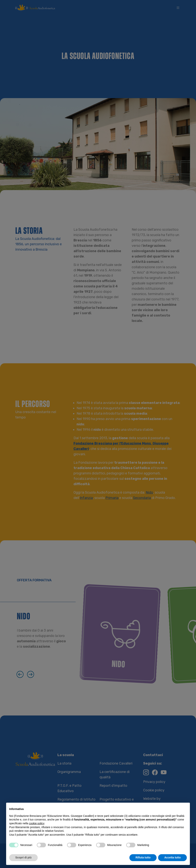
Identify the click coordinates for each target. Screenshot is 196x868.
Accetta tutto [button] (172, 857)
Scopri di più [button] (23, 857)
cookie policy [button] (37, 823)
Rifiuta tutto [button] (143, 857)
